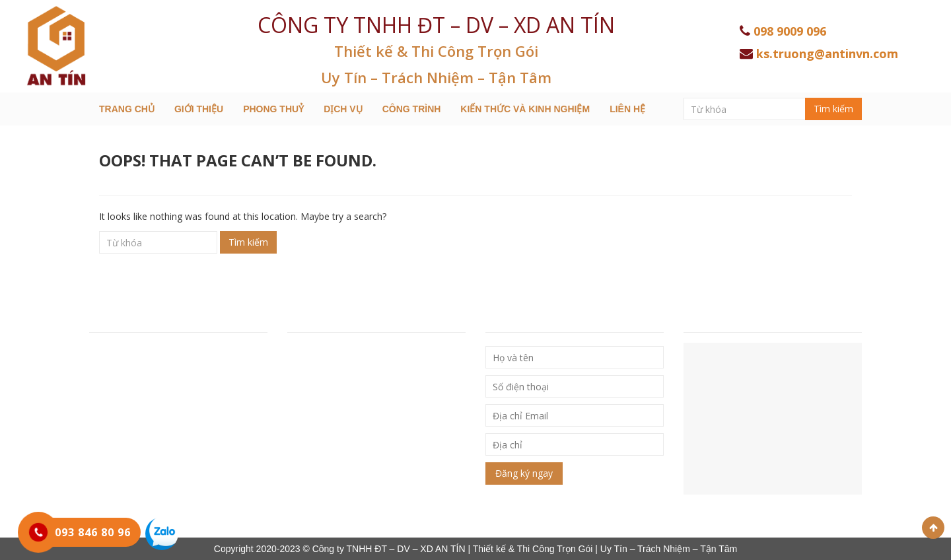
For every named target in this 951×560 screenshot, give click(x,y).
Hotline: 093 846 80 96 (141, 408)
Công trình (412, 109)
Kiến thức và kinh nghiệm (525, 109)
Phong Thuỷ (273, 109)
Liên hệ (627, 109)
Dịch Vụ (343, 109)
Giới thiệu (199, 109)
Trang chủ (127, 109)
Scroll (933, 528)
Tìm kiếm (833, 109)
